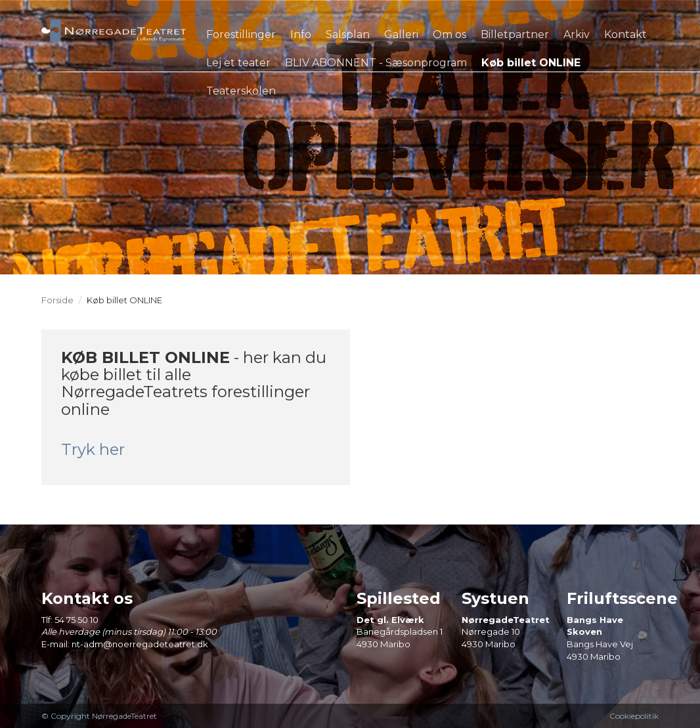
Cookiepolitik (634, 716)
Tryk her (93, 449)
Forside (57, 300)
